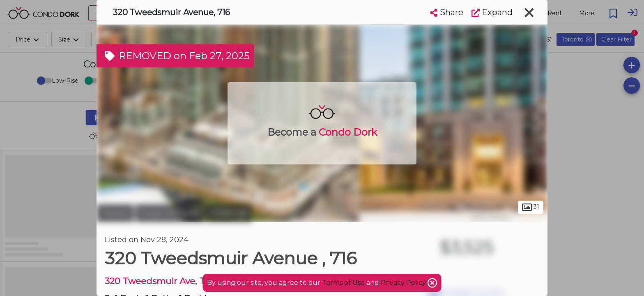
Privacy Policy (404, 283)
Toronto (115, 213)
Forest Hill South (170, 213)
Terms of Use (343, 283)
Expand (492, 12)
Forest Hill (229, 213)
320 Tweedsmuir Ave (150, 281)
